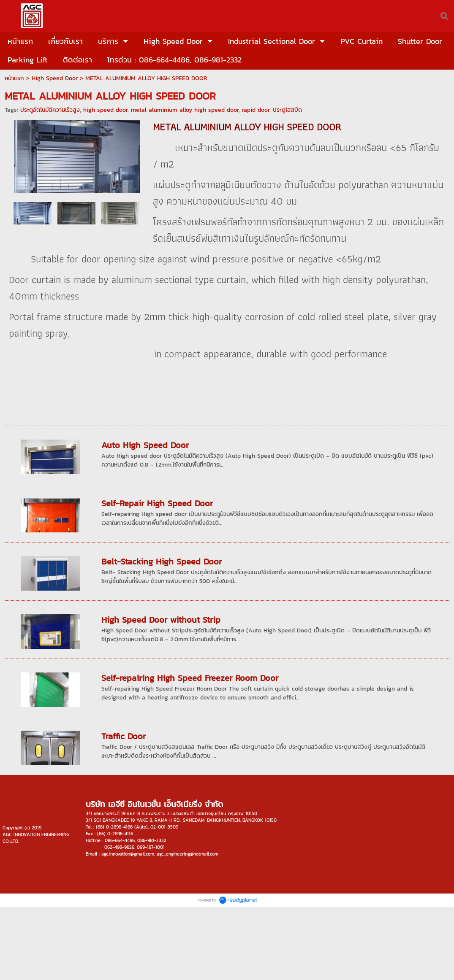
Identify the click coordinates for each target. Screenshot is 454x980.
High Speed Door (55, 78)
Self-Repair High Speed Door (157, 503)
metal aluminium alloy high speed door (185, 110)
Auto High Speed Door (145, 445)
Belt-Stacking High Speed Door (162, 562)
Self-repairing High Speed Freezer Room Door (190, 678)
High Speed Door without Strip (161, 620)
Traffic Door (124, 736)
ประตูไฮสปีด (287, 110)
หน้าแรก (14, 78)
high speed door (105, 110)
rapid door (256, 110)
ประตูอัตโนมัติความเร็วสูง (50, 110)
